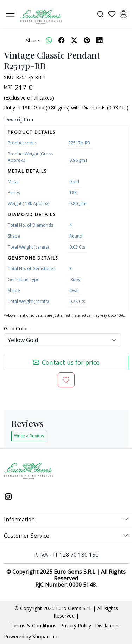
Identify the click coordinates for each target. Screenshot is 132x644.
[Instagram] (8, 497)
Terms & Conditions (33, 625)
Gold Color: (17, 329)
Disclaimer (107, 625)
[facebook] (62, 40)
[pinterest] (87, 40)
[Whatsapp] (49, 40)
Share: (33, 40)
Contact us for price (66, 362)
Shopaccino (46, 636)
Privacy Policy (76, 625)
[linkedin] (100, 40)
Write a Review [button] (29, 436)
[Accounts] (123, 14)
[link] (100, 14)
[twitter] (74, 40)
